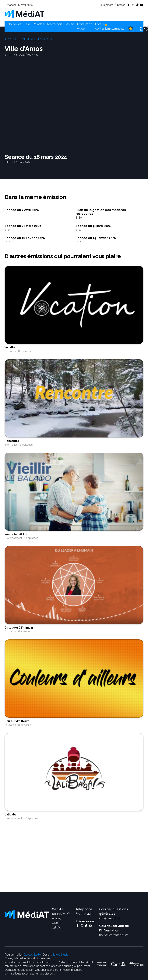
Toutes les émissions (37, 39)
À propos (120, 5)
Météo (70, 24)
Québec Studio (32, 955)
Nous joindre (106, 5)
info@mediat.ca (110, 918)
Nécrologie (55, 24)
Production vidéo (85, 26)
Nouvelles (14, 24)
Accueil (11, 39)
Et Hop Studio (60, 955)
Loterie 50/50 (100, 26)
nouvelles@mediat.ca (114, 935)
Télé (27, 24)
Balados (39, 24)
